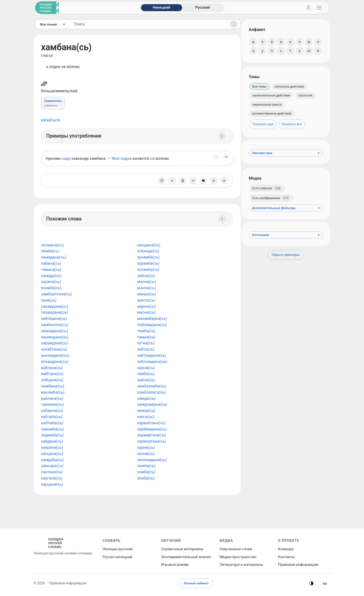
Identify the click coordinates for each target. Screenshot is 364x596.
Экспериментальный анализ (186, 557)
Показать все (292, 124)
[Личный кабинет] (308, 8)
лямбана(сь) (53, 386)
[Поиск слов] (148, 24)
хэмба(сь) (146, 472)
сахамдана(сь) (55, 306)
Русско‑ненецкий (117, 557)
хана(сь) (49, 300)
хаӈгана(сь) (52, 478)
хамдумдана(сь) (151, 404)
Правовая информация (298, 565)
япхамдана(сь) (55, 362)
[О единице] (160, 181)
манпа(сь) (146, 288)
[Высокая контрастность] (325, 583)
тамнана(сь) (52, 404)
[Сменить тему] (311, 583)
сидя (66, 158)
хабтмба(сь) (52, 423)
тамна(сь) (146, 337)
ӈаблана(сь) (52, 398)
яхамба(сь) (51, 288)
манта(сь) (146, 300)
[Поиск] (232, 24)
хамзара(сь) (52, 466)
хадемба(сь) (52, 435)
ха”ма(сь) (145, 343)
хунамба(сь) (148, 257)
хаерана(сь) (52, 447)
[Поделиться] (215, 158)
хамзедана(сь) (55, 331)
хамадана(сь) (54, 257)
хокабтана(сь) (54, 349)
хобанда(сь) (147, 251)
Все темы (259, 86)
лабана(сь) (51, 263)
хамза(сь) (145, 411)
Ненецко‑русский (117, 549)
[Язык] (52, 24)
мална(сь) (146, 282)
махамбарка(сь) (151, 319)
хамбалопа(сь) (55, 325)
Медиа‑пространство (238, 557)
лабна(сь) (145, 276)
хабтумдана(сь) (151, 355)
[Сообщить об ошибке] (224, 158)
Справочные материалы (182, 549)
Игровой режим (175, 565)
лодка (126, 158)
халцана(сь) (52, 454)
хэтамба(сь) (147, 270)
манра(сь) (146, 294)
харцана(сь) (52, 484)
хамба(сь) (50, 251)
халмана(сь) (53, 245)
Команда (286, 549)
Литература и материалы (241, 565)
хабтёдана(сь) (54, 319)
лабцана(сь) (52, 380)
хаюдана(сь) (148, 245)
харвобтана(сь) (151, 423)
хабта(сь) (145, 349)
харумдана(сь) (55, 343)
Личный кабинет (196, 583)
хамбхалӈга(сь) (151, 392)
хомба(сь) (146, 466)
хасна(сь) (145, 454)
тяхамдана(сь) (55, 312)
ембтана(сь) (52, 374)
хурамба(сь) (148, 263)
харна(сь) (145, 447)
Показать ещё (263, 124)
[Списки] (222, 181)
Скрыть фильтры (286, 255)
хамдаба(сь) (53, 460)
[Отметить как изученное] (170, 181)
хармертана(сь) (151, 435)
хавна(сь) (145, 368)
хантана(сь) (52, 472)
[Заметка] (181, 181)
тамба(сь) (146, 331)
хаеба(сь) (145, 374)
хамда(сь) (146, 398)
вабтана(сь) (52, 368)
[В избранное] (212, 181)
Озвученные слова (236, 549)
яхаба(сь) (145, 478)
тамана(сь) (51, 270)
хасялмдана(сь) (151, 460)
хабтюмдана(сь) (151, 362)
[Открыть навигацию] (319, 8)
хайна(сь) (145, 380)
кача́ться (51, 120)
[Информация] (220, 136)
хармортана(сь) (151, 441)
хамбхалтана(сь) (57, 294)
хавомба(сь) (52, 429)
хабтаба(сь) (52, 417)
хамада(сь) (51, 276)
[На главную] (46, 8)
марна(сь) (146, 306)
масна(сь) (146, 312)
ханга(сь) (145, 417)
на (152, 158)
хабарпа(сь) (52, 411)
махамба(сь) (53, 392)
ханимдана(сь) (55, 337)
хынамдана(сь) (55, 355)
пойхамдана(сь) (151, 325)
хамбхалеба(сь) (151, 386)
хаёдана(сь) (52, 441)
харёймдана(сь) (151, 429)
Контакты (286, 557)
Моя (116, 158)
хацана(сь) (51, 282)
